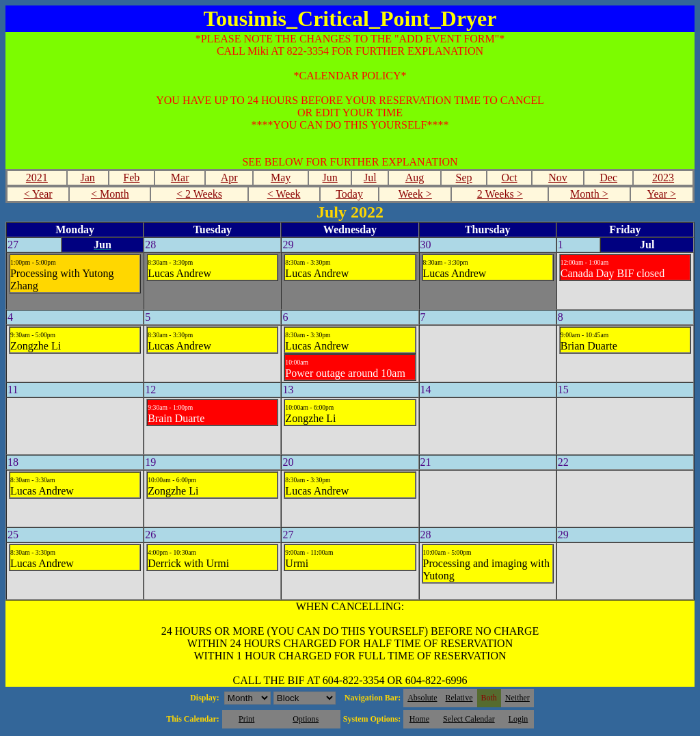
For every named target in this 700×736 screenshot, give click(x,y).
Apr (229, 178)
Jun (330, 178)
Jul (370, 178)
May (281, 178)
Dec (608, 178)
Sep (464, 178)
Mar (180, 178)
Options (306, 719)
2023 (663, 178)
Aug (415, 178)
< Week (284, 194)
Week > (415, 194)
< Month (110, 194)
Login (519, 719)
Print (246, 719)
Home (419, 719)
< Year (38, 194)
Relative (459, 698)
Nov (558, 178)
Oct (509, 178)
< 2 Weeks (199, 194)
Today (349, 194)
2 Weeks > (500, 194)
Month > (589, 194)
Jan (87, 178)
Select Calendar (469, 719)
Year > (661, 194)
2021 (37, 178)
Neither (517, 698)
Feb (131, 178)
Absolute (422, 698)
